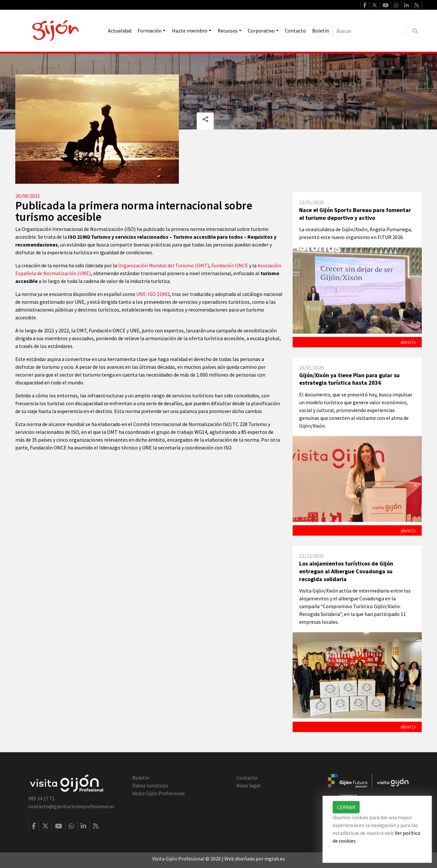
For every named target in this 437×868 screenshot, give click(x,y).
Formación (150, 31)
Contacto (295, 31)
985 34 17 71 (41, 798)
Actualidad (120, 31)
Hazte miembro (190, 31)
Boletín (321, 31)
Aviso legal (248, 785)
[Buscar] (369, 31)
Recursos (228, 31)
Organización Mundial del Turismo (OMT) (164, 265)
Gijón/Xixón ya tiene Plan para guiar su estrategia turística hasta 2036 (349, 379)
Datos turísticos (150, 785)
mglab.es (275, 859)
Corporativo (261, 31)
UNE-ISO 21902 (153, 294)
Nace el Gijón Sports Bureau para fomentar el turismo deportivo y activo (355, 214)
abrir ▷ (408, 342)
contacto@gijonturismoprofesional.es (71, 806)
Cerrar (346, 807)
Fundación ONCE (230, 265)
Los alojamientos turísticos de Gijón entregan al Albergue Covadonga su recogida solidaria (346, 571)
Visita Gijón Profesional (159, 793)
